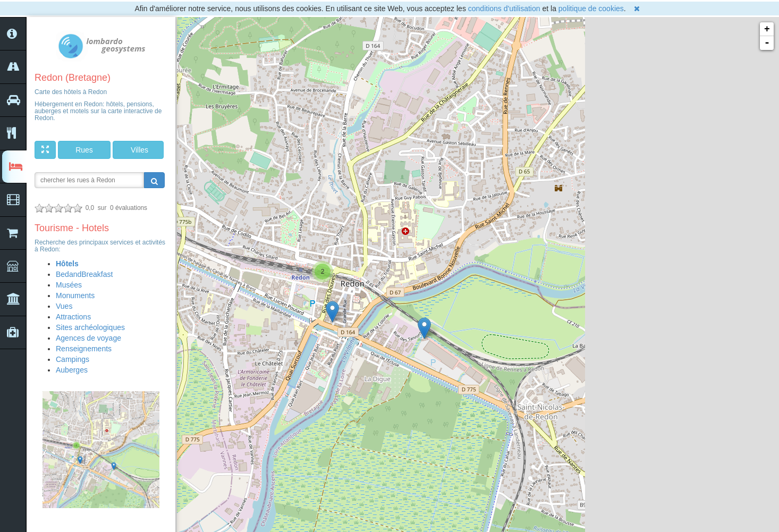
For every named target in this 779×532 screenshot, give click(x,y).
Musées (69, 285)
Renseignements (84, 349)
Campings (73, 359)
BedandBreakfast (84, 274)
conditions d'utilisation (504, 9)
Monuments (75, 295)
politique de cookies (591, 9)
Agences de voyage (88, 338)
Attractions (73, 317)
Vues (64, 306)
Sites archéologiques (90, 327)
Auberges (72, 370)
